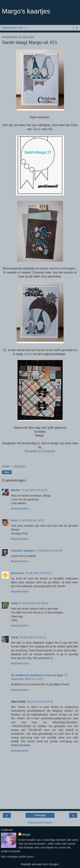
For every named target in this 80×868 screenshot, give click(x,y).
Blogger (54, 864)
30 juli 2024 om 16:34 (40, 702)
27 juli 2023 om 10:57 (34, 490)
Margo (26, 835)
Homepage (40, 815)
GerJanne (17, 573)
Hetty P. (16, 603)
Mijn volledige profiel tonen (17, 857)
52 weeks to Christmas (40, 451)
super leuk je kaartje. (24, 556)
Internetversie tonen (40, 823)
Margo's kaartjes (26, 11)
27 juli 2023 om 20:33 (49, 551)
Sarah (37, 129)
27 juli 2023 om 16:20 (31, 520)
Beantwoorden (20, 509)
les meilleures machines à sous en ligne (37, 675)
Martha (16, 490)
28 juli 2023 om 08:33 (35, 603)
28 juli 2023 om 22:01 (33, 637)
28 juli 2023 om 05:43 (38, 573)
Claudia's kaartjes (23, 551)
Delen (7, 472)
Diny (14, 520)
